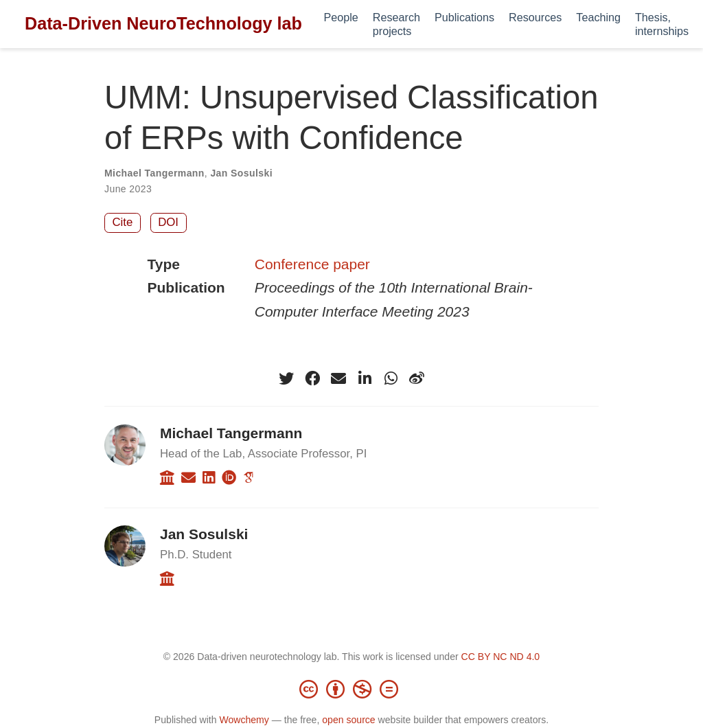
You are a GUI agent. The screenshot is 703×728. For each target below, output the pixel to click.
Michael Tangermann (154, 173)
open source (348, 720)
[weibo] (417, 378)
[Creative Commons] (351, 689)
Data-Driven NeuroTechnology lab (163, 23)
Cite (123, 222)
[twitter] (286, 378)
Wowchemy (244, 720)
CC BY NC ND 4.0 (501, 657)
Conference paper (312, 264)
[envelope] (338, 378)
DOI (168, 222)
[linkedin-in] (365, 378)
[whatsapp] (391, 378)
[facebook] (312, 378)
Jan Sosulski (241, 173)
